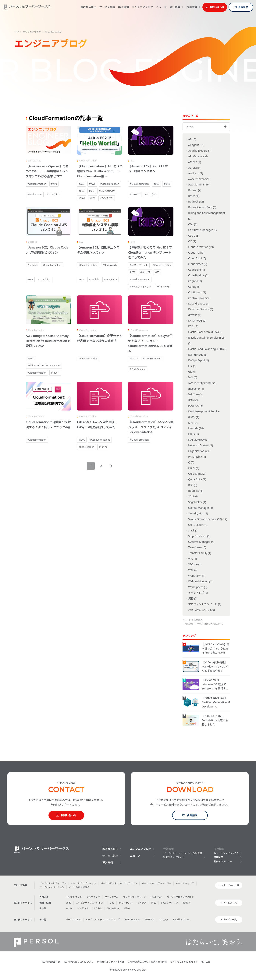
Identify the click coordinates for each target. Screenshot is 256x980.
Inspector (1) (196, 389)
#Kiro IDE (145, 272)
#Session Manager (140, 279)
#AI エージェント (139, 265)
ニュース (161, 7)
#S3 (157, 272)
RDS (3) (193, 485)
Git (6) (192, 372)
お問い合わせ (217, 7)
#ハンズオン (53, 194)
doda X (186, 903)
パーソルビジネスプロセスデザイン (119, 883)
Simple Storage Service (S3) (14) (208, 519)
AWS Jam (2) (196, 173)
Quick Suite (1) (197, 479)
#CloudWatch (110, 265)
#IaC (92, 191)
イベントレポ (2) (198, 593)
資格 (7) (193, 598)
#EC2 (82, 191)
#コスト (55, 373)
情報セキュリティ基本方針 (111, 962)
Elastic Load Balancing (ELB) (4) (207, 349)
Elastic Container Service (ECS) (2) (207, 340)
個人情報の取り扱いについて (79, 962)
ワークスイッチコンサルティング (103, 920)
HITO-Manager (133, 920)
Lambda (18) (196, 428)
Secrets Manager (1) (201, 508)
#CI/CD (134, 359)
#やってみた (163, 287)
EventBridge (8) (198, 355)
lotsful (69, 908)
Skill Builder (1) (197, 525)
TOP (17, 32)
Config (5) (194, 287)
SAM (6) (193, 496)
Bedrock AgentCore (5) (202, 207)
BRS (112, 903)
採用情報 (192, 7)
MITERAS (150, 920)
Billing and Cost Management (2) (207, 216)
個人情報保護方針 (51, 962)
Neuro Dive (113, 908)
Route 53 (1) (196, 491)
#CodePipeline (138, 369)
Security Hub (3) (198, 513)
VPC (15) (193, 559)
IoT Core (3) (195, 394)
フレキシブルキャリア (134, 897)
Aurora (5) (194, 168)
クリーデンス (126, 903)
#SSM (82, 198)
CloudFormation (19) (201, 247)
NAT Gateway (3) (198, 440)
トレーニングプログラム (226, 853)
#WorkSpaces (35, 194)
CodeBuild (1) (196, 270)
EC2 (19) (193, 326)
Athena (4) (195, 162)
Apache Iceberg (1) (200, 151)
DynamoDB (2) (197, 321)
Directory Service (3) (201, 309)
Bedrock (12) (196, 201)
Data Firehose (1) (199, 303)
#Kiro (54, 184)
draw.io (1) (195, 315)
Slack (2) (193, 530)
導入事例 (124, 7)
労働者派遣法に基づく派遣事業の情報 (147, 962)
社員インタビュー (223, 861)
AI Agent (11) (196, 145)
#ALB (82, 184)
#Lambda (94, 279)
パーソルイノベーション (52, 887)
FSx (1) (192, 366)
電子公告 (206, 962)
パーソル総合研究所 (79, 887)
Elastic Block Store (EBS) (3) (205, 332)
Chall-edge (156, 897)
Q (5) (191, 462)
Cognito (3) (195, 281)
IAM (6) (193, 377)
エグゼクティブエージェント (91, 903)
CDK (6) (193, 224)
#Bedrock (33, 265)
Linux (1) (194, 434)
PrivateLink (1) (197, 457)
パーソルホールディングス (53, 883)
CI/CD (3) (194, 236)
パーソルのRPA (73, 920)
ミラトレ (98, 908)
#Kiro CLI (135, 194)
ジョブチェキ (93, 897)
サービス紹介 (107, 7)
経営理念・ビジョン (173, 857)
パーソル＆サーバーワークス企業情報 (183, 853)
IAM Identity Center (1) (202, 383)
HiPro (127, 908)
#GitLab (103, 447)
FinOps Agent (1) (199, 360)
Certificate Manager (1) (202, 230)
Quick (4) (194, 468)
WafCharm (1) (197, 576)
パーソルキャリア (185, 883)
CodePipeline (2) (198, 275)
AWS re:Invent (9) (199, 179)
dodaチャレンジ (169, 903)
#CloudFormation (37, 184)
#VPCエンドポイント (141, 287)
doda (68, 903)
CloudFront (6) (197, 258)
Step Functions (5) (199, 536)
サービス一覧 (230, 903)
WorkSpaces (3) (198, 587)
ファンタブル (112, 897)
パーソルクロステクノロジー (156, 883)
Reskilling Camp (182, 920)
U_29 (154, 903)
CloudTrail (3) (196, 253)
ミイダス (142, 903)
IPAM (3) (193, 400)
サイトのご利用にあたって (184, 962)
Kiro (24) (193, 423)
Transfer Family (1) (200, 553)
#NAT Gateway (107, 191)
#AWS (92, 184)
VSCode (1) (195, 564)
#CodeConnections (100, 440)
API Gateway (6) (198, 156)
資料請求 (243, 7)
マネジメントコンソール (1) (205, 604)
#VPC (92, 198)
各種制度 (218, 857)
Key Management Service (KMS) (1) (204, 414)
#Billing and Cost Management (44, 366)
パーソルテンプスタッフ (84, 883)
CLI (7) (192, 241)
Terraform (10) (197, 547)
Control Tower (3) (199, 298)
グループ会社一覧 (230, 885)
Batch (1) (194, 196)
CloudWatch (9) (198, 264)
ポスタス (164, 920)
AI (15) (192, 139)
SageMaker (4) (197, 502)
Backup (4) (195, 190)
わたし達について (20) (201, 610)
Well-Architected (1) (200, 581)
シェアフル (83, 908)
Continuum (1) (197, 292)
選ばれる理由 (88, 7)
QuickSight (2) (197, 474)
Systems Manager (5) (201, 542)
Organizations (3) (199, 451)
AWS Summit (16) (199, 184)
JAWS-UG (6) (196, 406)
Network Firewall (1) (201, 445)
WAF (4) (193, 570)
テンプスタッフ (74, 897)
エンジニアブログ (143, 7)
